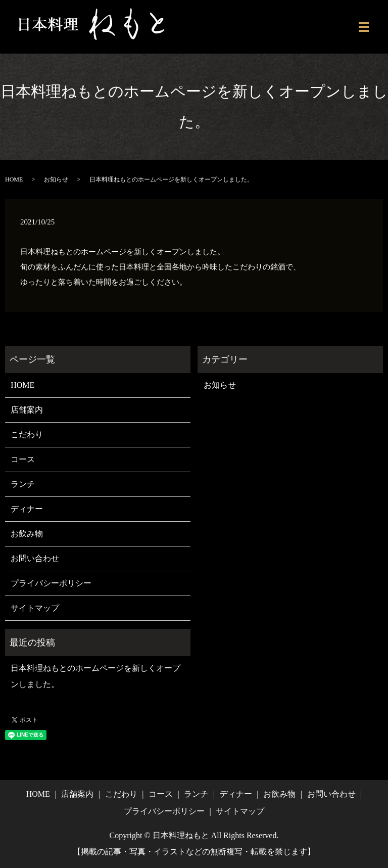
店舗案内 (27, 410)
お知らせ (56, 179)
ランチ (23, 484)
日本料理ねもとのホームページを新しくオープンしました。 (95, 676)
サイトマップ (35, 608)
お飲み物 (27, 534)
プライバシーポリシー (51, 583)
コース (23, 459)
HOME (14, 179)
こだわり (27, 435)
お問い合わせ (35, 558)
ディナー (27, 509)
